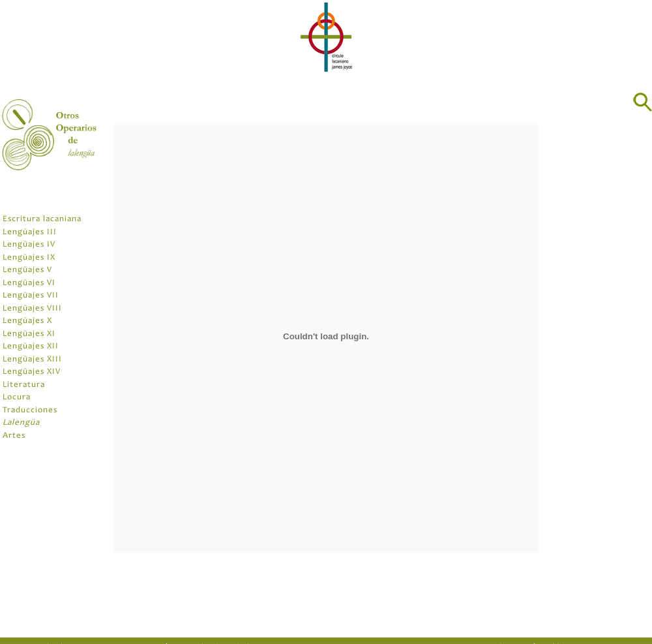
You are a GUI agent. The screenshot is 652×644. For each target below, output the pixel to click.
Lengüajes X (27, 321)
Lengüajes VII (31, 296)
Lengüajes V (27, 270)
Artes (14, 436)
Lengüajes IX (29, 258)
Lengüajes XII (31, 347)
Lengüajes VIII (32, 309)
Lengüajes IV (29, 245)
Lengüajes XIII (32, 360)
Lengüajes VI (29, 284)
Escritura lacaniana (42, 220)
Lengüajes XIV (32, 372)
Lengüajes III (30, 233)
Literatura (24, 385)
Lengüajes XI (29, 334)
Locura (17, 398)
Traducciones (30, 411)
